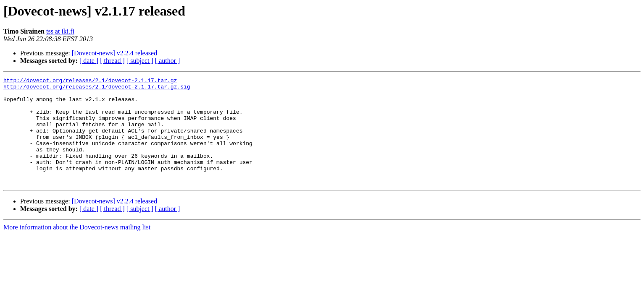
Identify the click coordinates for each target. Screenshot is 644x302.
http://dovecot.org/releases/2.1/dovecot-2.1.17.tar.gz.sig (97, 89)
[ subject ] (140, 61)
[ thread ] (112, 61)
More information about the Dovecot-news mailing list (77, 249)
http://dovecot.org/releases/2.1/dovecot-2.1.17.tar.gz (90, 81)
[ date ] (89, 61)
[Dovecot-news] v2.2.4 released (114, 53)
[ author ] (168, 61)
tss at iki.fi (60, 31)
